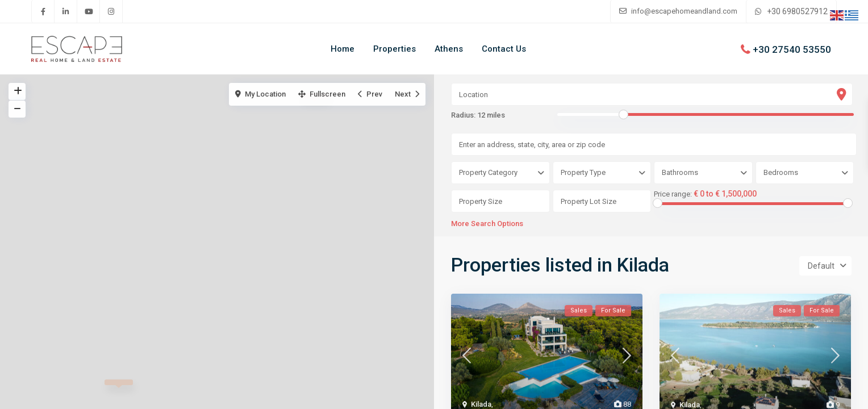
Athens (449, 49)
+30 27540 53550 (792, 49)
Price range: (673, 194)
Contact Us (504, 49)
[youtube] (89, 11)
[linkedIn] (66, 11)
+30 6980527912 (797, 11)
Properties (395, 49)
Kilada (481, 404)
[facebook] (43, 11)
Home (343, 49)
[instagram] (111, 11)
